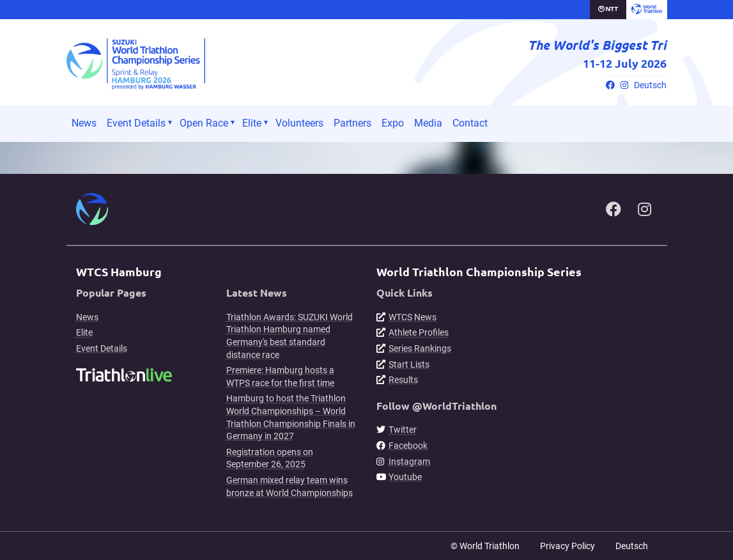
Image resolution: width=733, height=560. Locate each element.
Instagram (409, 462)
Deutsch (650, 85)
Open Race (204, 123)
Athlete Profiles (419, 332)
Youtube (405, 477)
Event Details (136, 123)
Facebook (408, 446)
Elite (252, 123)
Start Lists (409, 364)
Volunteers (299, 123)
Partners (352, 123)
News (84, 123)
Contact (470, 123)
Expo (393, 123)
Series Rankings (420, 348)
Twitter (403, 430)
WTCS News (413, 317)
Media (428, 123)
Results (403, 380)
